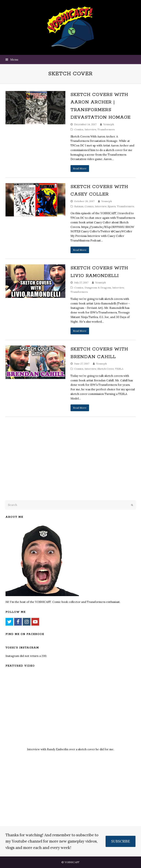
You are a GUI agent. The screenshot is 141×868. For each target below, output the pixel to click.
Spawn (112, 206)
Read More (80, 168)
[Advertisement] (31, 468)
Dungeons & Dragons (98, 288)
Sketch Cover (106, 369)
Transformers (106, 129)
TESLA (119, 369)
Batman (79, 206)
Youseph (109, 124)
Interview (90, 129)
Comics (79, 129)
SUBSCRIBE (121, 841)
